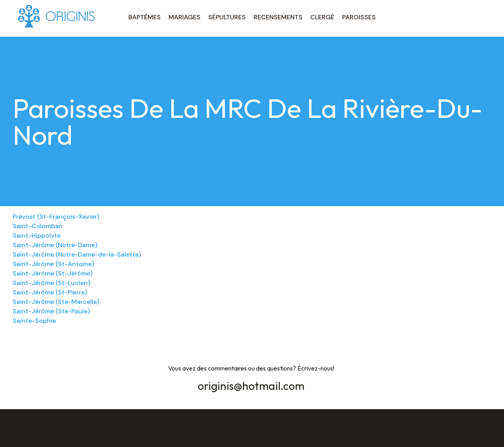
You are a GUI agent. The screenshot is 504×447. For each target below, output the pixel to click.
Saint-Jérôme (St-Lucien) (51, 283)
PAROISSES (359, 17)
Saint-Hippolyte (37, 236)
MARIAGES (184, 17)
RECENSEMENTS (278, 17)
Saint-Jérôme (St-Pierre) (50, 292)
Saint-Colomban (38, 226)
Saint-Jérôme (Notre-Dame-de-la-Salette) (77, 254)
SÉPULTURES (227, 17)
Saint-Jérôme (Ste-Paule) (51, 311)
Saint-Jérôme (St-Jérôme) (53, 273)
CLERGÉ (322, 17)
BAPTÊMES (145, 17)
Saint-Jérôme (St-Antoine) (53, 264)
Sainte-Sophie (34, 321)
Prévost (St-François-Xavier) (56, 217)
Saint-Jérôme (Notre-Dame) (55, 245)
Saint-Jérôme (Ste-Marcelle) (56, 302)
